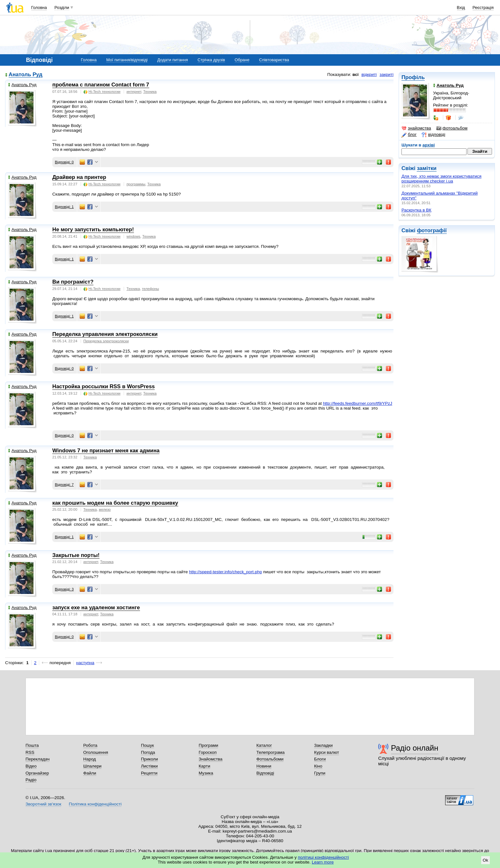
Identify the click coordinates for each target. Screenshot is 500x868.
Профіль (413, 77)
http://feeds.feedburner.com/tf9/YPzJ (358, 403)
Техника (150, 92)
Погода (148, 752)
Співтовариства (274, 60)
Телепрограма (271, 752)
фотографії (432, 230)
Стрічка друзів (211, 60)
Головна (39, 7)
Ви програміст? (73, 282)
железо (105, 509)
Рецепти (149, 773)
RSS (30, 752)
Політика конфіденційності (95, 804)
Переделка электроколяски (106, 341)
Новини (264, 766)
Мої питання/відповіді (127, 60)
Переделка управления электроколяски (105, 334)
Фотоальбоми (270, 759)
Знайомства (211, 759)
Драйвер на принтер (79, 177)
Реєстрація (483, 7)
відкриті (369, 74)
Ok (485, 860)
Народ (90, 759)
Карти (204, 766)
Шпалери (92, 766)
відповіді (433, 135)
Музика (206, 773)
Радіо (31, 780)
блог (409, 135)
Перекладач (37, 759)
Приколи (149, 759)
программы (136, 184)
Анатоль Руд (26, 75)
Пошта (32, 745)
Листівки (149, 766)
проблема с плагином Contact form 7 (101, 85)
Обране (242, 60)
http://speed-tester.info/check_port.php (226, 572)
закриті (386, 74)
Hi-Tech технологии (102, 92)
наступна (85, 663)
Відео (31, 766)
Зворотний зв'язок (43, 804)
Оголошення (96, 752)
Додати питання (173, 60)
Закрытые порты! (76, 555)
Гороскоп (208, 752)
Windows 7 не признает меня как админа (106, 451)
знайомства (416, 128)
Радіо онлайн (415, 748)
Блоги (320, 759)
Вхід (461, 7)
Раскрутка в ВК (416, 210)
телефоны (151, 289)
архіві (429, 145)
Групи (320, 773)
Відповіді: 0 (64, 162)
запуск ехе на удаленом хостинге (96, 608)
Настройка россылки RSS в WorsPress (103, 386)
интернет (134, 92)
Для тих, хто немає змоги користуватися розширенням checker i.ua (441, 179)
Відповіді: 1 (64, 207)
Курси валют (327, 752)
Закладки (323, 745)
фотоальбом (452, 128)
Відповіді (265, 773)
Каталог (264, 745)
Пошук (147, 745)
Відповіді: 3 (64, 589)
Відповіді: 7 (64, 485)
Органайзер (37, 773)
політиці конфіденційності (323, 857)
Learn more (323, 862)
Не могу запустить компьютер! (93, 230)
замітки (427, 168)
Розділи (62, 7)
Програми (208, 745)
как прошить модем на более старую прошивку (115, 503)
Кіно (318, 766)
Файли (90, 773)
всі (355, 74)
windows (133, 236)
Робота (90, 745)
